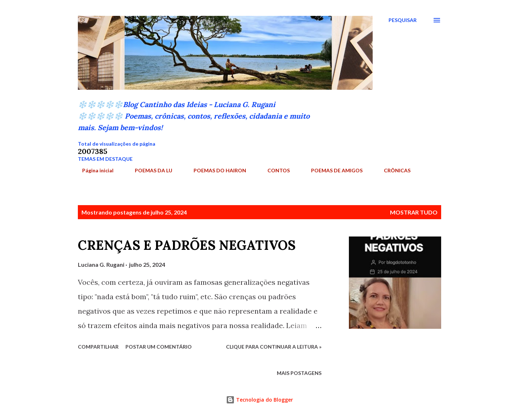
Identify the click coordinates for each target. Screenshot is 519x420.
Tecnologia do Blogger (259, 400)
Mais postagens (299, 373)
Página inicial (94, 170)
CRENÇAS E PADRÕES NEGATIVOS (187, 245)
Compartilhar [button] (98, 347)
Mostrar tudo (414, 212)
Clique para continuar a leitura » (274, 347)
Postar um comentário (159, 347)
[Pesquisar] (403, 20)
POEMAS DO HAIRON (216, 170)
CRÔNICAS (393, 170)
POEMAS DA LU (149, 170)
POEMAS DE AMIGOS (332, 170)
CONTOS (274, 170)
